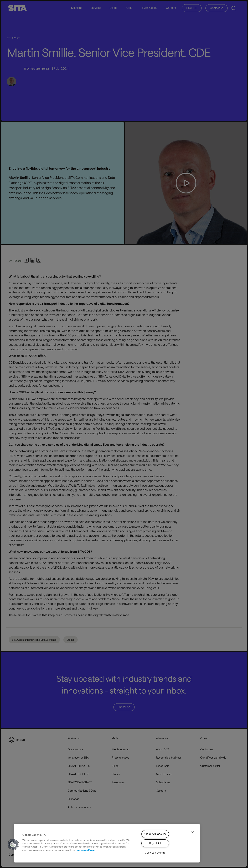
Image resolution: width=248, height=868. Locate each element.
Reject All (155, 843)
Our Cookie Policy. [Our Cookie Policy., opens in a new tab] (86, 850)
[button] (13, 844)
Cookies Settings (155, 853)
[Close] (193, 832)
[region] (107, 843)
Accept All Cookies (155, 834)
